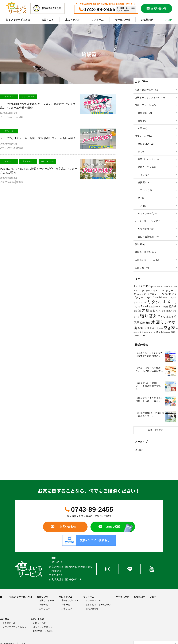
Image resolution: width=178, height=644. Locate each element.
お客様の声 (147, 20)
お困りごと (48, 20)
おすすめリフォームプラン (98, 605)
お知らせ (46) (142, 268)
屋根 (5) (142, 121)
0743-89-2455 (99, 9)
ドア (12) (143, 206)
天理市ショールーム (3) (147, 260)
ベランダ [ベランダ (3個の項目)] (143, 303)
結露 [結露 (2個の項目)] (135, 332)
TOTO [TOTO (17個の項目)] (139, 286)
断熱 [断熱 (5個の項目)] (148, 323)
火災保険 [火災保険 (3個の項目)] (159, 328)
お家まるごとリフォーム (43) (150, 97)
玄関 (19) (143, 128)
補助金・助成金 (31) (145, 252)
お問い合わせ (159, 8)
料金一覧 (44, 605)
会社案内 (5, 619)
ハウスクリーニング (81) (148, 221)
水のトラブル (73, 20)
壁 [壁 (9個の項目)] (147, 311)
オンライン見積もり (43, 627)
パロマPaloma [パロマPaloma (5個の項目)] (159, 297)
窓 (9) (141, 198)
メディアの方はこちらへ (14, 627)
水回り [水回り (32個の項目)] (158, 322)
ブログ (169, 20)
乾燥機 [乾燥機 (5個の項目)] (173, 306)
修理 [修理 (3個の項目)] (136, 311)
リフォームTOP (93, 600)
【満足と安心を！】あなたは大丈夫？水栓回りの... (149, 354)
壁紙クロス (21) (146, 144)
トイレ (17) (144, 175)
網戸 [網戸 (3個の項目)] (146, 332)
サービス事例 (122, 20)
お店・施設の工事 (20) (146, 90)
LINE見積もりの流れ (43, 631)
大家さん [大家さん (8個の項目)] (155, 311)
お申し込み (45, 609)
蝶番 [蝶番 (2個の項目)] (168, 332)
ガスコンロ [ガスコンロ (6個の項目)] (159, 290)
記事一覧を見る (156, 430)
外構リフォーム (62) (145, 105)
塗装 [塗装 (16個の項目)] (142, 311)
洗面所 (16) (144, 182)
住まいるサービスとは (18, 20)
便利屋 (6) (140, 244)
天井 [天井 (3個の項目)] (164, 311)
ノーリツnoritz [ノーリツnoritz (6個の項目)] (163, 294)
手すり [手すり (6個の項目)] (162, 317)
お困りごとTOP (47, 600)
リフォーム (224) (144, 136)
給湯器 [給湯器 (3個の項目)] (140, 332)
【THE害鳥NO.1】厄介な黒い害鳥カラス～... (150, 414)
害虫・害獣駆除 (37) (148, 237)
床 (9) (141, 152)
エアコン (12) (145, 190)
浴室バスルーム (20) (148, 159)
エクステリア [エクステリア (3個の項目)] (146, 291)
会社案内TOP (9, 623)
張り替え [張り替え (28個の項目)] (149, 316)
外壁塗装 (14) (145, 113)
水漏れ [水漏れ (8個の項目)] (142, 328)
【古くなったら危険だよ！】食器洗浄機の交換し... (148, 386)
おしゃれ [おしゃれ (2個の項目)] (157, 287)
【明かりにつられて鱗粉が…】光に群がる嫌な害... (149, 369)
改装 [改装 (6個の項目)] (142, 323)
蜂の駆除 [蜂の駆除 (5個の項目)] (161, 332)
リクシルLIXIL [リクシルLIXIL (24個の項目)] (160, 302)
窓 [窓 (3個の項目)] (177, 328)
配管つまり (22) (146, 229)
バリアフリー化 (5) (148, 213)
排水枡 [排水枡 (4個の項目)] (170, 317)
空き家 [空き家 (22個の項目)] (169, 328)
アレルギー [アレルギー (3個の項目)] (166, 286)
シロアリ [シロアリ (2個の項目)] (140, 294)
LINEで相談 (113, 527)
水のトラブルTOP (70, 600)
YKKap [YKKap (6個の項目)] (148, 286)
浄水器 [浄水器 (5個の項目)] (150, 328)
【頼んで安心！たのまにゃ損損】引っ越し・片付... (149, 399)
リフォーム (97, 20)
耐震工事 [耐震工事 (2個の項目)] (152, 332)
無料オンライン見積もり (95, 540)
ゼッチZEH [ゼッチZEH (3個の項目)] (149, 294)
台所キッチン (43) (147, 167)
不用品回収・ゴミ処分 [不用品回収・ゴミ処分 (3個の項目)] (158, 307)
